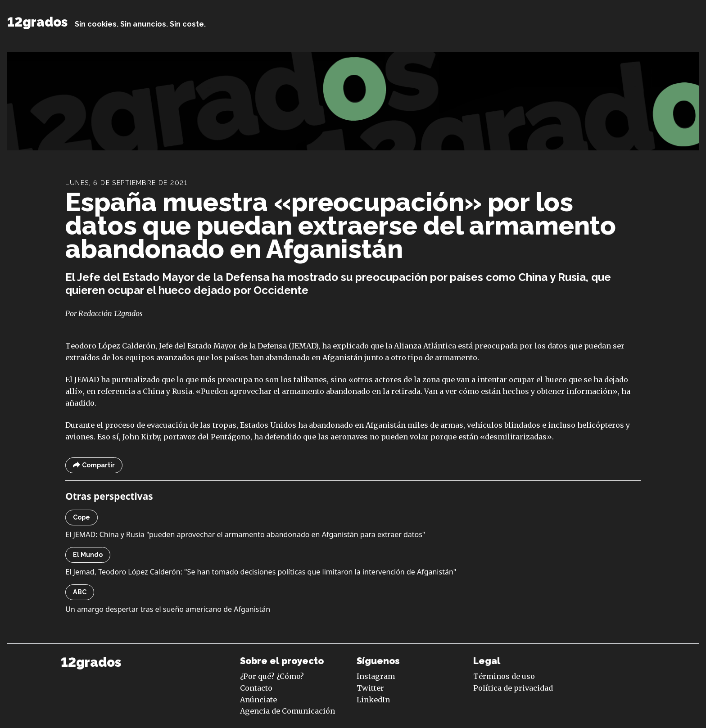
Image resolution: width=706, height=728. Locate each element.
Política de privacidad (513, 688)
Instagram (376, 676)
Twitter (370, 688)
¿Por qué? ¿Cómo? (272, 676)
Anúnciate (258, 700)
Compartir (94, 465)
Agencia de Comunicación (287, 711)
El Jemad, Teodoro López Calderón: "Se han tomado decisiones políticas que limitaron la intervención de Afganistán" (261, 572)
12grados (37, 22)
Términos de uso (504, 676)
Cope (81, 517)
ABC (80, 592)
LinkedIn (373, 700)
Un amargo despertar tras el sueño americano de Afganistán (168, 609)
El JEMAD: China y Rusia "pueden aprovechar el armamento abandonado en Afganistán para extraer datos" (245, 534)
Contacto (256, 688)
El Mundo (88, 555)
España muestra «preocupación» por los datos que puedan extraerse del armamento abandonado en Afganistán (341, 225)
